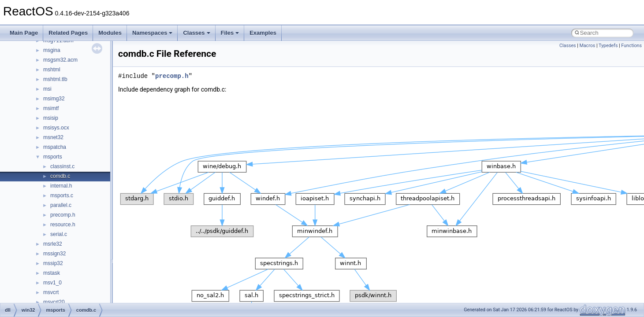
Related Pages (68, 33)
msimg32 (54, 99)
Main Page (24, 33)
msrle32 (53, 244)
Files (230, 33)
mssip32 (53, 263)
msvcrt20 (54, 302)
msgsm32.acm (60, 60)
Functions (631, 46)
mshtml (52, 70)
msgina (52, 50)
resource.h (63, 225)
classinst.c (62, 166)
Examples (263, 33)
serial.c (59, 234)
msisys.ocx (56, 128)
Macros (587, 46)
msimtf (51, 108)
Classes (196, 33)
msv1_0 (52, 283)
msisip (51, 118)
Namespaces (153, 33)
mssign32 (54, 254)
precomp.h (63, 215)
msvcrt (51, 292)
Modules (110, 33)
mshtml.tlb (55, 79)
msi (47, 89)
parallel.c (61, 205)
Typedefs (608, 46)
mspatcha (55, 147)
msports (53, 157)
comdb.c (60, 176)
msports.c (62, 195)
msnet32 (53, 137)
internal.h (61, 186)
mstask (52, 273)
